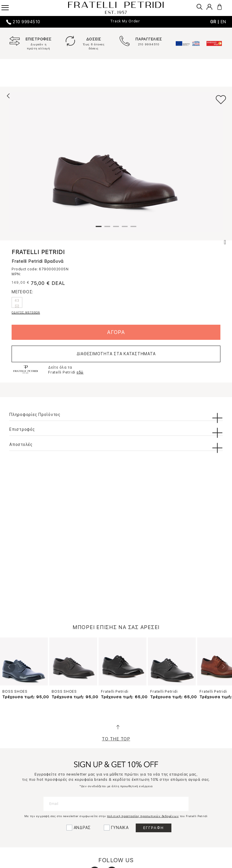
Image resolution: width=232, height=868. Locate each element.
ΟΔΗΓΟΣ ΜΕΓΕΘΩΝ (26, 312)
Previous (9, 667)
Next (223, 667)
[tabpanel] (116, 162)
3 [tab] (116, 229)
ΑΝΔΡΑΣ (82, 828)
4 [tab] (125, 229)
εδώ (80, 372)
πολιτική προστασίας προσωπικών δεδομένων (143, 816)
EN (224, 22)
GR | (215, 22)
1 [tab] (99, 229)
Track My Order (125, 21)
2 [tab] (107, 229)
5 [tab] (133, 229)
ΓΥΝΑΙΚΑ (120, 828)
